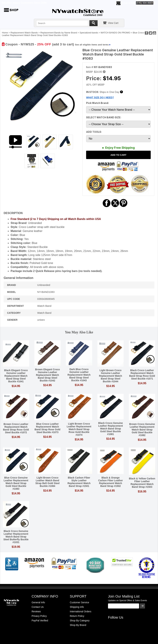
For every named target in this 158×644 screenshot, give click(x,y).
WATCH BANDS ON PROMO (115, 33)
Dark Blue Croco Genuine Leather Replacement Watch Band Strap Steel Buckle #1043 (79, 375)
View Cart (113, 23)
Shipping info (77, 607)
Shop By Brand (78, 625)
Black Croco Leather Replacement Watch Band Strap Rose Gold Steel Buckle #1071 (142, 374)
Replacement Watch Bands (24, 33)
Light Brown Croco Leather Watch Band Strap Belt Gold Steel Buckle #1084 (47, 482)
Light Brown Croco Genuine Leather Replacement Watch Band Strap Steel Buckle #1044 (111, 376)
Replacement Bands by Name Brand (59, 33)
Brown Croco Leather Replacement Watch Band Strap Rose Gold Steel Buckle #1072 (16, 428)
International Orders (81, 611)
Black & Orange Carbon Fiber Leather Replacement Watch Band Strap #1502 (111, 482)
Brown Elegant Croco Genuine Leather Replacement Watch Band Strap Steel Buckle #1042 (47, 375)
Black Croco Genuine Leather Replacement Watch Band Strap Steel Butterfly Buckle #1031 (16, 537)
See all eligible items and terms (92, 45)
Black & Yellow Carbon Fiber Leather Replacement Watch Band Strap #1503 (142, 483)
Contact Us (38, 607)
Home (5, 33)
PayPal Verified (40, 621)
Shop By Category (80, 621)
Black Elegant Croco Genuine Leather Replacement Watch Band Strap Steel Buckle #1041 (16, 376)
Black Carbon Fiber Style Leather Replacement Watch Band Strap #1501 (79, 482)
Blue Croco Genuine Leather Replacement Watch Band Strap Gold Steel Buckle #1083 (16, 483)
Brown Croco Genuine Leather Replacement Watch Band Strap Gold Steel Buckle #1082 (142, 430)
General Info (38, 602)
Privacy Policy (39, 616)
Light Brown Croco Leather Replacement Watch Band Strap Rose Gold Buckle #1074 (79, 429)
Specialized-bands (89, 33)
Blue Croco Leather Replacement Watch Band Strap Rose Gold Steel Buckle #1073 (47, 428)
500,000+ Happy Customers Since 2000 (24, 3)
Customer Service (79, 602)
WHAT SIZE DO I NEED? (100, 97)
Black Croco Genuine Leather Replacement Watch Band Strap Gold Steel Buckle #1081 (111, 429)
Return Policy (77, 616)
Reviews (36, 611)
